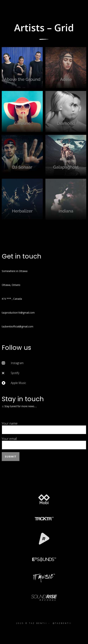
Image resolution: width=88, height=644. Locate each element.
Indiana (66, 199)
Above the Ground (22, 68)
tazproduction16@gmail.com (18, 313)
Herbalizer (22, 199)
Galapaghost (66, 155)
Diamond (66, 112)
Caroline (22, 112)
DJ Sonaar (22, 155)
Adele (66, 68)
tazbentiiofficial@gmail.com (17, 326)
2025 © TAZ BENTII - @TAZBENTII (44, 623)
